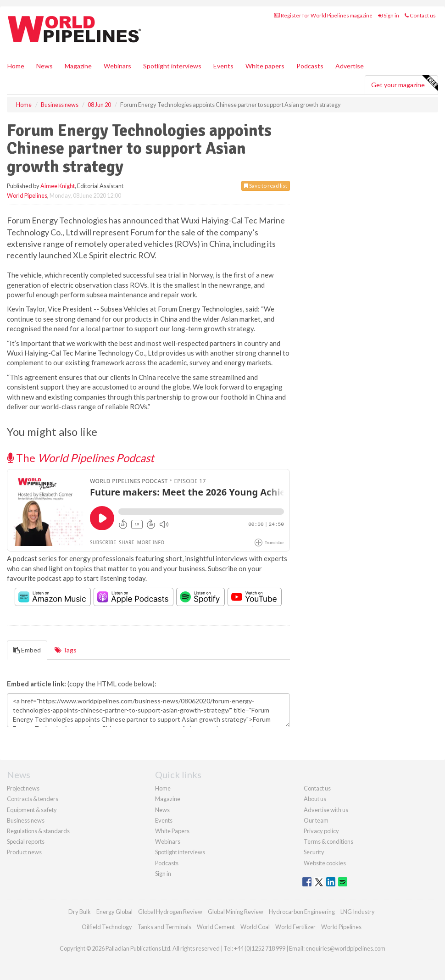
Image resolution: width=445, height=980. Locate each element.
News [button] (44, 66)
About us (315, 799)
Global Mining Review (236, 912)
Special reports (26, 841)
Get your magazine (404, 84)
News (162, 810)
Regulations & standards (38, 831)
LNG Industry (358, 912)
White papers (265, 66)
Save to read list (266, 186)
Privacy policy (321, 831)
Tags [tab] (66, 650)
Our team (316, 820)
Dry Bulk (80, 912)
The (81, 458)
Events (223, 66)
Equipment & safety (32, 810)
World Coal (255, 927)
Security (314, 852)
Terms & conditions (328, 841)
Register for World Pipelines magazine (323, 15)
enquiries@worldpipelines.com (345, 948)
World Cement (216, 927)
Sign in (389, 15)
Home (16, 66)
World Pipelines (27, 195)
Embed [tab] (27, 650)
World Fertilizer (295, 927)
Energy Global (114, 912)
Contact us (420, 15)
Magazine (78, 66)
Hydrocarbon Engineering (302, 912)
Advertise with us (326, 810)
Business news (26, 820)
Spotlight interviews (172, 66)
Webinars (117, 66)
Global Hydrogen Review (170, 912)
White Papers (172, 831)
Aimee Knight (58, 186)
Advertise (350, 66)
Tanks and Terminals (164, 927)
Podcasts (310, 66)
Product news (24, 852)
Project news (23, 788)
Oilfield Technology (107, 927)
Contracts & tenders (33, 799)
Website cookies (325, 863)
